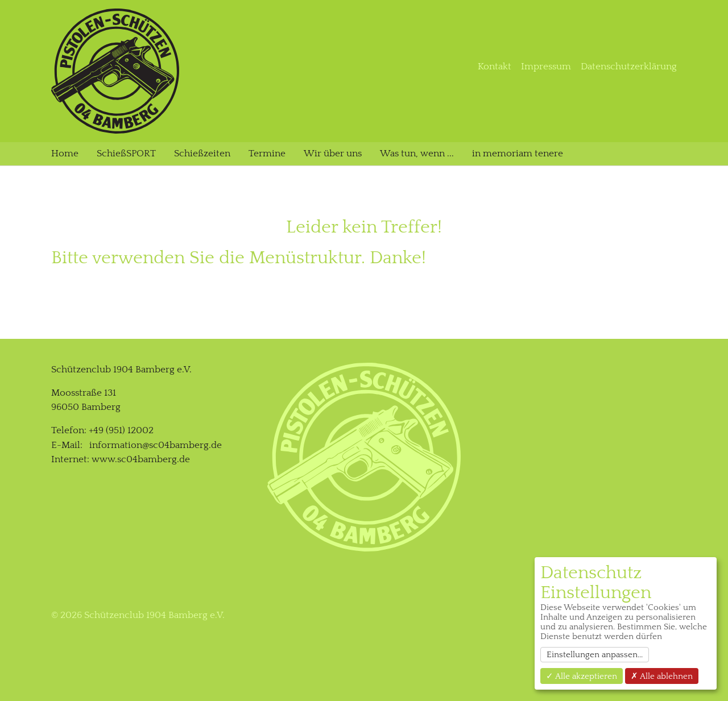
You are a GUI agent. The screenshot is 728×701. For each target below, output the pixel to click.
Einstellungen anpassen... (595, 655)
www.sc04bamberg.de (141, 459)
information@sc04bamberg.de (156, 445)
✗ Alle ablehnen (662, 676)
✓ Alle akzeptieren (582, 676)
